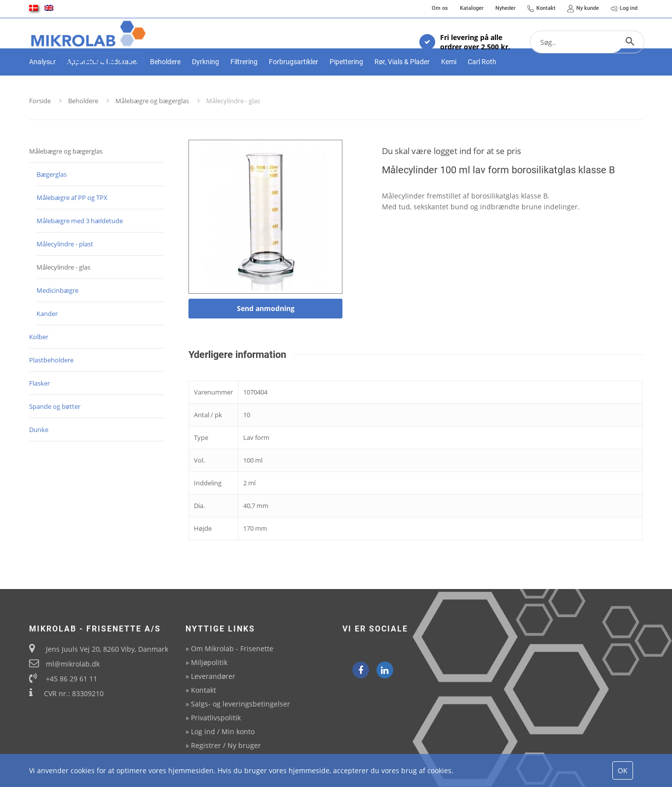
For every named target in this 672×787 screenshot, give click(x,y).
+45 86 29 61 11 (72, 679)
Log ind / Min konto (223, 731)
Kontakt (204, 690)
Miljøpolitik (209, 662)
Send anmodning (266, 342)
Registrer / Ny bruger (226, 745)
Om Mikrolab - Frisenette (232, 649)
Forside (40, 135)
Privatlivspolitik (216, 718)
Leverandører (213, 676)
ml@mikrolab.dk (73, 664)
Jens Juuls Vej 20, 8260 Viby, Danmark (107, 649)
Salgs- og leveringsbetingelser (241, 704)
